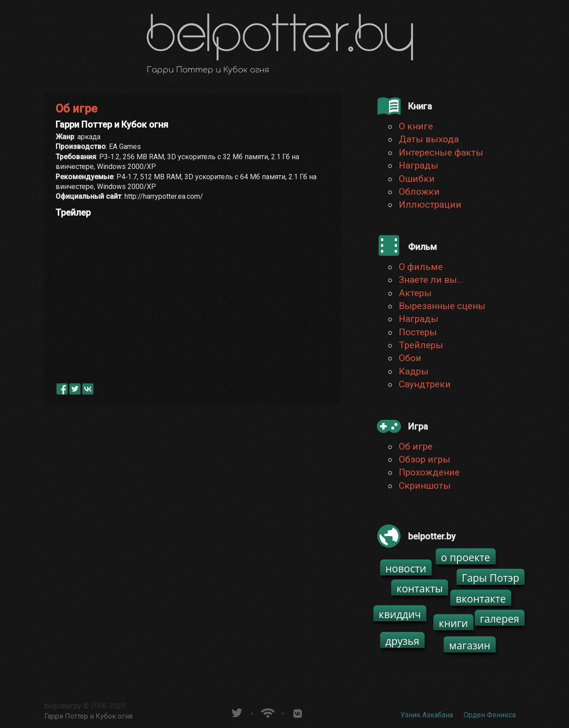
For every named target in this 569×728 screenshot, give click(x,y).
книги (453, 623)
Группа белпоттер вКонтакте (298, 712)
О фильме (421, 267)
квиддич (400, 614)
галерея (500, 619)
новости (406, 568)
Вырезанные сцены (442, 306)
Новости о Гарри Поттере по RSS (267, 712)
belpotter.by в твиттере (236, 712)
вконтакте (481, 599)
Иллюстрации (430, 205)
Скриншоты (425, 486)
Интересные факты (441, 153)
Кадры (414, 371)
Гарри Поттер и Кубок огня (88, 716)
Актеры (415, 293)
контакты (420, 588)
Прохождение (429, 472)
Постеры (418, 332)
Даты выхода (429, 139)
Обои (410, 358)
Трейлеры (421, 345)
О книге (416, 126)
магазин (470, 645)
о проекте (466, 557)
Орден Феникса (490, 715)
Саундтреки (425, 384)
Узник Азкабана (427, 715)
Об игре (416, 446)
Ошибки (417, 179)
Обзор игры (425, 459)
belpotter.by (63, 706)
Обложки (419, 192)
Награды (419, 165)
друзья (402, 641)
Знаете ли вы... (431, 280)
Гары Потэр (491, 578)
